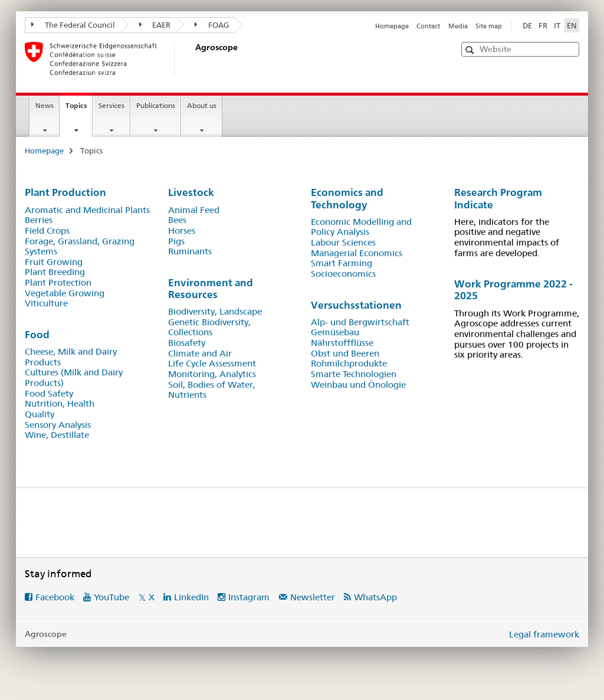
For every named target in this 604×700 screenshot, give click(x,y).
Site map (489, 26)
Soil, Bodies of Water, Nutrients (212, 390)
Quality (40, 414)
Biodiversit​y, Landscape (215, 312)
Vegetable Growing (65, 293)
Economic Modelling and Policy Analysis (361, 227)
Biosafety (187, 343)
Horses (182, 231)
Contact (428, 26)
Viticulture (46, 303)
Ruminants (190, 251)
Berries (39, 220)
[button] (471, 50)
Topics (79, 109)
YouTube (111, 597)
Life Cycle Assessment (212, 364)
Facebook (55, 597)
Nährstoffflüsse (342, 343)
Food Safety (49, 394)
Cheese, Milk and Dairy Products (71, 357)
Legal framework (544, 634)
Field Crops (47, 231)
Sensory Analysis (58, 425)
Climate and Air (200, 354)
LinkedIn (191, 597)
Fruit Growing (54, 262)
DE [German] (527, 25)
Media (458, 26)
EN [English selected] (572, 25)
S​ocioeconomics (343, 274)
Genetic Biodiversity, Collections (209, 328)
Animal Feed (194, 210)
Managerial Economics (357, 253)
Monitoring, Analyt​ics (212, 374)
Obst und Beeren (345, 354)
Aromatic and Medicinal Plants (87, 210)
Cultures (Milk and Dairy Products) (74, 378)
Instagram (249, 597)
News (45, 105)
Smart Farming (342, 263)
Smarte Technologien (354, 374)
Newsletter (313, 597)
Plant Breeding (55, 272)
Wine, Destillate (57, 435)
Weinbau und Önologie (358, 385)
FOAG (212, 25)
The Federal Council (73, 25)
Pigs (176, 241)
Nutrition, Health (60, 404)
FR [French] (543, 25)
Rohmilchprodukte (349, 364)
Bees (177, 220)
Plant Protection (58, 283)
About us (202, 105)
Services (111, 105)
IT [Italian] (557, 25)
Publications (156, 105)
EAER (155, 25)
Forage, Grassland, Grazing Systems (80, 247)
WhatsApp (375, 597)
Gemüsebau (335, 332)
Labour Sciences (343, 243)
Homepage (392, 26)
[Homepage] (193, 58)
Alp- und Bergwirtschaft (360, 322)
